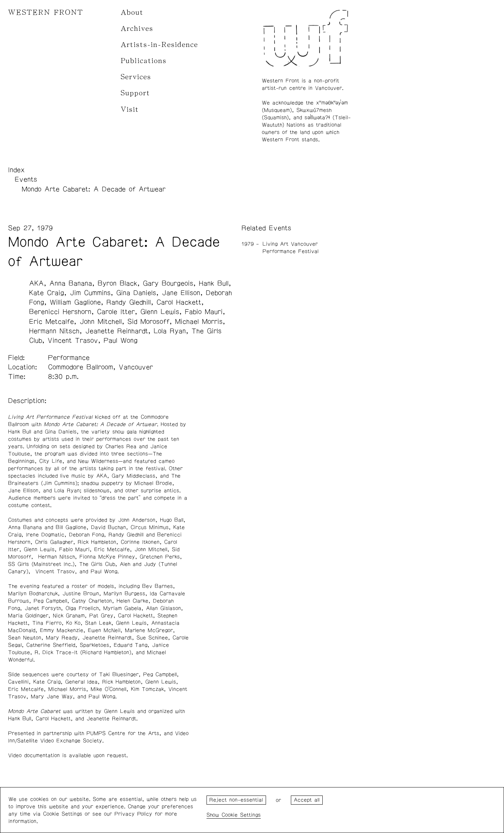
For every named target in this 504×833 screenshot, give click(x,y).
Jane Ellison (181, 293)
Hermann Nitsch (54, 331)
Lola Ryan (170, 331)
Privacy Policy (133, 814)
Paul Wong (121, 340)
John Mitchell (101, 322)
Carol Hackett (179, 302)
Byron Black (117, 283)
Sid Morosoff (148, 322)
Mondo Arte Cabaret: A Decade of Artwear (94, 189)
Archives (137, 29)
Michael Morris (199, 322)
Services (136, 77)
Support (135, 93)
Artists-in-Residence (159, 45)
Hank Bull (214, 283)
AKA (36, 283)
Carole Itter (116, 312)
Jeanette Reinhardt (117, 331)
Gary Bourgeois (168, 283)
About (132, 12)
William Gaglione (75, 302)
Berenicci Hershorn (60, 312)
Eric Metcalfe (51, 322)
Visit (130, 109)
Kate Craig (47, 293)
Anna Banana (71, 283)
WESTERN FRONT (46, 12)
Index (16, 170)
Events (26, 179)
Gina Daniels (136, 293)
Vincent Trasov (73, 340)
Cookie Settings (241, 815)
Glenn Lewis (160, 312)
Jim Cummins (90, 293)
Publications (144, 61)
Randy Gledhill (129, 302)
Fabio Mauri (204, 312)
